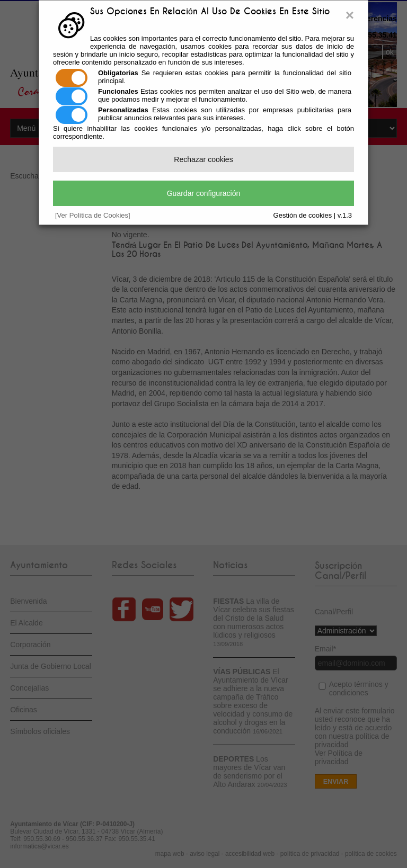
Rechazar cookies (203, 159)
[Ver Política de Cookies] (93, 215)
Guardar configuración (204, 193)
